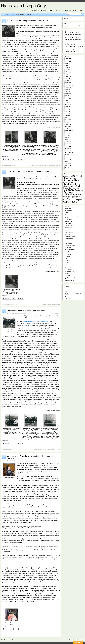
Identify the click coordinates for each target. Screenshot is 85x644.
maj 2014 (67, 162)
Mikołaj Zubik (68, 255)
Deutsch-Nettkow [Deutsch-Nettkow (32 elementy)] (71, 180)
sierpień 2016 (68, 112)
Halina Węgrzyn (69, 231)
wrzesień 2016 (68, 110)
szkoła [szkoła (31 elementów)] (66, 200)
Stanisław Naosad (13, 461)
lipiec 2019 (67, 69)
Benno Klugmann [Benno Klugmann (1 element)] (67, 176)
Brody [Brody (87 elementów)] (74, 176)
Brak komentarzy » (55, 23)
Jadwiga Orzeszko (69, 238)
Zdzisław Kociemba (69, 281)
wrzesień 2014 (68, 154)
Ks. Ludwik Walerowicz (70, 249)
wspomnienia (57, 635)
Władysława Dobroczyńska (71, 277)
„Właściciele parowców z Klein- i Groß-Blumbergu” (36, 321)
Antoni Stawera (68, 211)
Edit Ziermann (68, 218)
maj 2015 (67, 139)
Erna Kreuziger (68, 222)
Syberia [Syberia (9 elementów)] (69, 198)
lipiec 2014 (67, 158)
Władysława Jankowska (70, 279)
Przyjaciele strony (14, 14)
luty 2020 (67, 66)
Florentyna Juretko (69, 225)
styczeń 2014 (68, 169)
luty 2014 (67, 167)
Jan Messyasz (68, 242)
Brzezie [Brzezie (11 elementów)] (80, 176)
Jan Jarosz (67, 240)
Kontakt (29, 14)
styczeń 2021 (68, 58)
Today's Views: (68, 290)
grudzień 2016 (68, 104)
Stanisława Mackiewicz (70, 271)
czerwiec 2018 (68, 80)
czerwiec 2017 (68, 93)
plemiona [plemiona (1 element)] (81, 190)
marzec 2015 (68, 143)
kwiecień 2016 (68, 119)
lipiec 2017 (67, 91)
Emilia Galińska (68, 220)
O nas (7, 14)
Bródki (39, 450)
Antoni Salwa (68, 209)
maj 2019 (67, 71)
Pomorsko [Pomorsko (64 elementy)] (69, 194)
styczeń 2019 (68, 77)
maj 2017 (67, 95)
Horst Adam (68, 234)
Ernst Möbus (68, 223)
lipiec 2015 (67, 136)
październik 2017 (69, 86)
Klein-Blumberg (49, 165)
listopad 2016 (68, 106)
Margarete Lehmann (70, 253)
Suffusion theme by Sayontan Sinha (77, 640)
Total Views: (68, 297)
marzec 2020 (68, 64)
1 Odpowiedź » (56, 461)
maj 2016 (67, 117)
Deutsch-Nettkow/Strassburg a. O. (14, 23)
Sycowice (67, 273)
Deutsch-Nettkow (42, 165)
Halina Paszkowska (69, 229)
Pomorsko (67, 262)
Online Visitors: (68, 286)
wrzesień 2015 (68, 132)
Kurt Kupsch (23, 313)
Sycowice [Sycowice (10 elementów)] (75, 198)
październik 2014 (69, 152)
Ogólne (67, 259)
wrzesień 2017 (68, 88)
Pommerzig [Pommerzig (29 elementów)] (68, 192)
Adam (12, 165)
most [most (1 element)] (78, 188)
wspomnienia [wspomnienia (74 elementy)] (70, 202)
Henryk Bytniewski (69, 233)
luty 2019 (67, 75)
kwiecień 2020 (68, 62)
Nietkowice (23, 23)
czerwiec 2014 (68, 160)
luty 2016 (67, 123)
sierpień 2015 (68, 134)
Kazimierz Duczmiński (70, 246)
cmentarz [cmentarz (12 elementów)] (73, 178)
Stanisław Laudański (70, 264)
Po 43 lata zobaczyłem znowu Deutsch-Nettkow (28, 172)
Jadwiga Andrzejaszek (70, 236)
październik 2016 (69, 108)
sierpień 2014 (68, 156)
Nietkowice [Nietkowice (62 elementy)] (69, 190)
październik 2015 (69, 130)
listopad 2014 (68, 151)
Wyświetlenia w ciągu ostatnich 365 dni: (73, 293)
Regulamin (23, 14)
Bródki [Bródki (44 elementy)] (66, 178)
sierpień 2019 (68, 67)
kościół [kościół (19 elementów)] (77, 186)
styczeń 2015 (68, 147)
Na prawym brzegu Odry (23, 6)
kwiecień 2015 (68, 141)
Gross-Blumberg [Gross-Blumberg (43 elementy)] (69, 183)
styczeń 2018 (68, 84)
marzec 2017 (68, 99)
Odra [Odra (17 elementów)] (77, 190)
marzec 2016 (68, 121)
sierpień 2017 (68, 90)
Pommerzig (68, 260)
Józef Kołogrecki (69, 244)
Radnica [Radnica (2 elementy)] (65, 196)
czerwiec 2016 (68, 115)
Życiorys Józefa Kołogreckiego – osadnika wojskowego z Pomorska (74, 34)
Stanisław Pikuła (69, 268)
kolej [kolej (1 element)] (73, 186)
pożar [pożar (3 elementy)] (76, 194)
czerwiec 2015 (68, 138)
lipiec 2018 (67, 79)
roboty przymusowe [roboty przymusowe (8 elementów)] (74, 196)
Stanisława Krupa (69, 270)
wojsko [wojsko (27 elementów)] (79, 200)
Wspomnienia (20, 461)
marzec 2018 (68, 82)
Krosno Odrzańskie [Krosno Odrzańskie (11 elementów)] (70, 188)
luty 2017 (67, 101)
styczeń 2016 (68, 125)
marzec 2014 (68, 165)
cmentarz (36, 165)
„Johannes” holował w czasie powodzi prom (26, 311)
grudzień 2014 (68, 149)
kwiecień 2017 (68, 97)
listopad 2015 (68, 128)
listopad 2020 (68, 60)
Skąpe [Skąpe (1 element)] (65, 198)
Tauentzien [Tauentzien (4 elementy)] (73, 200)
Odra (59, 165)
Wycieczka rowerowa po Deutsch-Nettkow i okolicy (30, 21)
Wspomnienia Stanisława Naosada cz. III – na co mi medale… (30, 457)
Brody (42, 450)
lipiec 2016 (67, 114)
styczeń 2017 (68, 103)
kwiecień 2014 (68, 163)
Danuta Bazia (68, 33)
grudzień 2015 (68, 127)
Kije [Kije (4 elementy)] (74, 184)
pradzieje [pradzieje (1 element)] (79, 194)
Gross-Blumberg (10, 313)
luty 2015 (67, 145)
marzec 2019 (68, 73)
